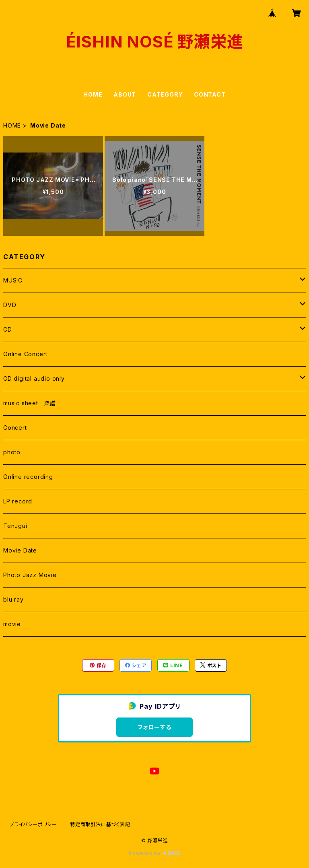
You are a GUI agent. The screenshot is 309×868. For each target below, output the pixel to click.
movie (12, 624)
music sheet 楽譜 (30, 403)
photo (12, 452)
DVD (10, 305)
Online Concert (25, 354)
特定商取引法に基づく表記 (100, 824)
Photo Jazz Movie (30, 575)
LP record (18, 501)
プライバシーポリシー (33, 824)
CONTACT (210, 94)
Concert (15, 428)
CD (8, 329)
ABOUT (125, 94)
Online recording (28, 477)
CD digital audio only (34, 378)
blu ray (13, 599)
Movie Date (20, 550)
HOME (93, 94)
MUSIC (13, 280)
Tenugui (15, 526)
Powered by (154, 853)
